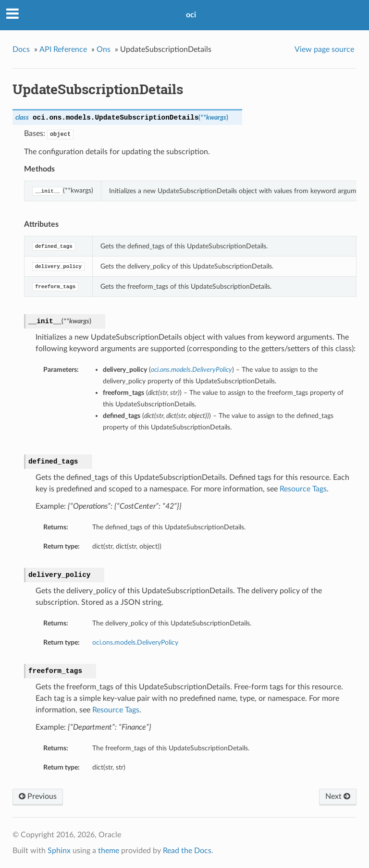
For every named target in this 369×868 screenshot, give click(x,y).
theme (109, 851)
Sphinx (59, 851)
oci (191, 15)
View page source (324, 49)
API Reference (63, 49)
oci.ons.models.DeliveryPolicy (135, 642)
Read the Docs (187, 851)
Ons (104, 49)
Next (338, 796)
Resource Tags (303, 489)
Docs (21, 49)
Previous (38, 796)
